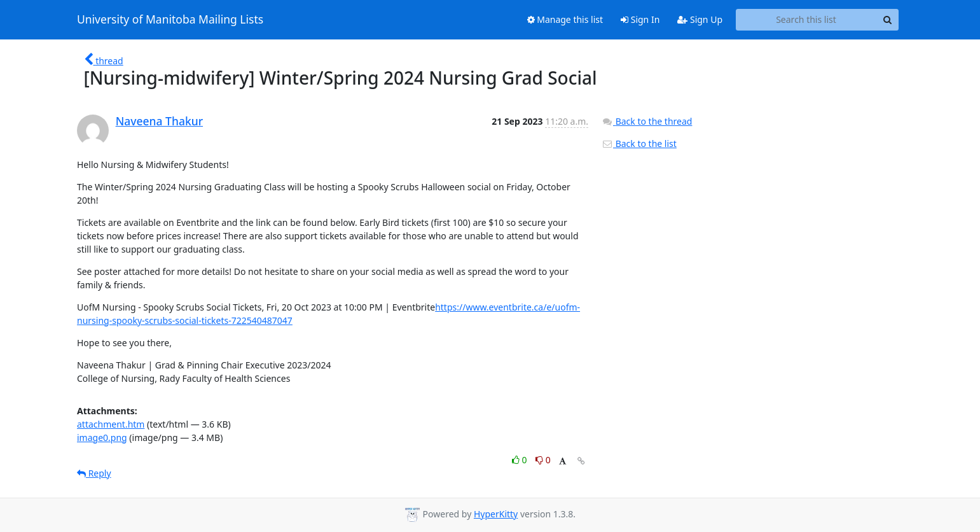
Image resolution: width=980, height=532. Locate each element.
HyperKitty (496, 514)
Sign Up (700, 19)
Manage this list (565, 19)
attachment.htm (111, 424)
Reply (94, 473)
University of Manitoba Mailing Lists (170, 20)
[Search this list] (806, 20)
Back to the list (639, 143)
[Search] (887, 20)
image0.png (102, 437)
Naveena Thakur (159, 121)
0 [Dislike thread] (543, 460)
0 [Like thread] (521, 460)
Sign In (640, 19)
